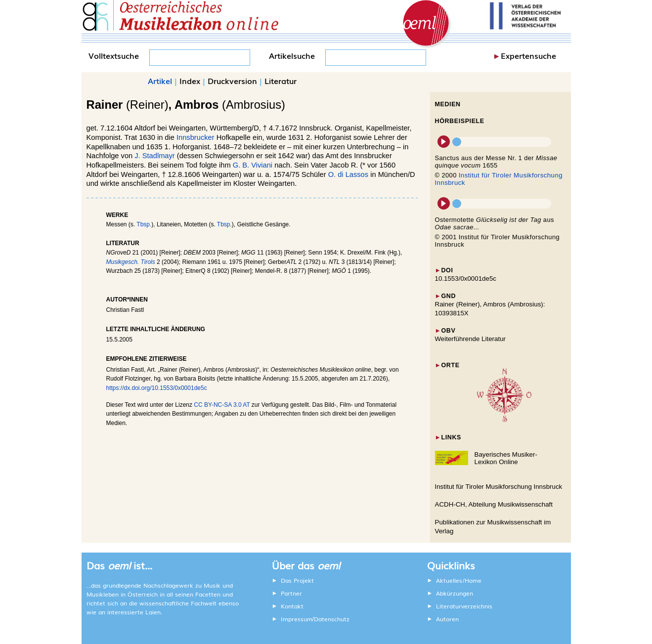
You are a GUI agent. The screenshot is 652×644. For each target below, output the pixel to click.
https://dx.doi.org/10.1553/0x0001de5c (157, 388)
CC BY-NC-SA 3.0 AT (222, 405)
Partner (291, 593)
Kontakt (292, 606)
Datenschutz (332, 619)
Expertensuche (528, 55)
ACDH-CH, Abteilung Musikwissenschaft (494, 504)
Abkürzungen (455, 593)
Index (190, 81)
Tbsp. (144, 224)
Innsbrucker (196, 137)
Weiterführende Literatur (470, 339)
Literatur (281, 81)
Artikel (160, 81)
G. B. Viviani (253, 165)
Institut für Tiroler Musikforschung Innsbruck (499, 487)
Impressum (297, 619)
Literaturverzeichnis (464, 606)
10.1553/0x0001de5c (466, 279)
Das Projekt (297, 580)
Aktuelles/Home (459, 580)
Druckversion (232, 81)
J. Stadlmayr (154, 156)
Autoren (447, 619)
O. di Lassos (348, 174)
